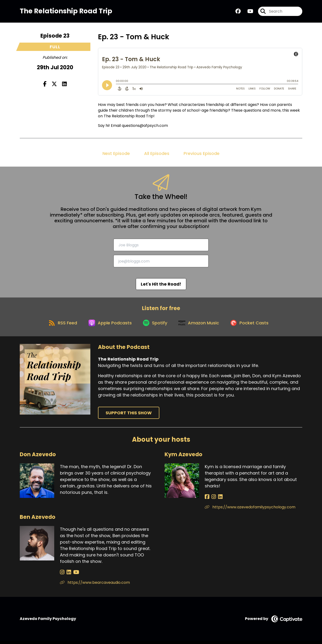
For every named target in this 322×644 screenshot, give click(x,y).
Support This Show (129, 416)
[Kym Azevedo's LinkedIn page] (218, 500)
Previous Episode (202, 154)
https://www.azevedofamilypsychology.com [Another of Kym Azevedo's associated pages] (250, 510)
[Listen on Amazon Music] (200, 325)
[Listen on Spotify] (155, 325)
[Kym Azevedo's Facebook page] (207, 500)
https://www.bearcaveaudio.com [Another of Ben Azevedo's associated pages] (95, 586)
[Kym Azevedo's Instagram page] (212, 500)
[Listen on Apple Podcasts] (109, 325)
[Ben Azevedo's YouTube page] (74, 575)
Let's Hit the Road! (161, 285)
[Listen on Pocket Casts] (253, 325)
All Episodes (157, 154)
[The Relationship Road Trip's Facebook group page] (238, 12)
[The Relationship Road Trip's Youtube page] (247, 12)
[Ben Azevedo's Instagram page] (62, 575)
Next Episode (116, 154)
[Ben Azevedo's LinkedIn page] (68, 575)
